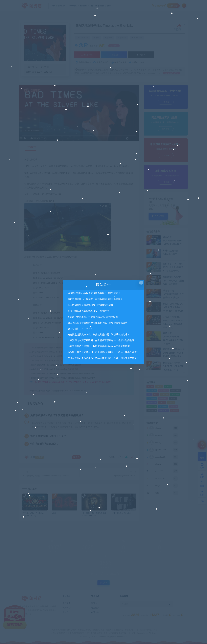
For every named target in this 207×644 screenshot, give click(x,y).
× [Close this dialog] (141, 282)
